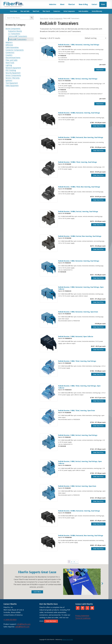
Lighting (9, 65)
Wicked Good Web (68, 639)
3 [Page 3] (74, 562)
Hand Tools (10, 63)
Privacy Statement (82, 616)
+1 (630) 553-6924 (10, 620)
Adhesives (9, 45)
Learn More (37, 592)
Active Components (13, 29)
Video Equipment (12, 85)
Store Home (44, 18)
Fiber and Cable (12, 60)
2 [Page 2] (72, 562)
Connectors (10, 52)
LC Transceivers (14, 34)
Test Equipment (12, 83)
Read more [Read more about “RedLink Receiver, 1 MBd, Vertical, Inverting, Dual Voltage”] (100, 104)
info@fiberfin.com (24, 624)
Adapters (9, 42)
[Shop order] (95, 38)
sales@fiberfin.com (22, 627)
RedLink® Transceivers (18, 39)
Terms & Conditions (83, 618)
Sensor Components (13, 75)
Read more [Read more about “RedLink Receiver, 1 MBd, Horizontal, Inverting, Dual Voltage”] (100, 70)
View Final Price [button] (98, 126)
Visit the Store (51, 621)
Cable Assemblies (12, 47)
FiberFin (13, 4)
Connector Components (15, 50)
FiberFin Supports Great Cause (37, 572)
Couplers (9, 55)
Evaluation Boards (15, 31)
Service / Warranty (13, 78)
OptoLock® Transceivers (18, 36)
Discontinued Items (13, 58)
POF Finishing (11, 70)
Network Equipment (13, 68)
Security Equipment (13, 73)
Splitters (9, 80)
